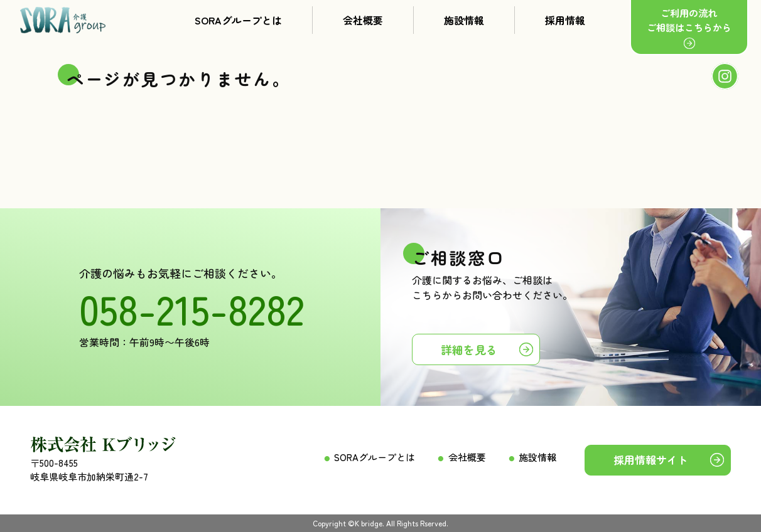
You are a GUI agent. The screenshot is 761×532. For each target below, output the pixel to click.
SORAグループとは (238, 20)
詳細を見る (469, 349)
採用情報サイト (651, 460)
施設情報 (464, 20)
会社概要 (363, 20)
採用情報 (565, 20)
